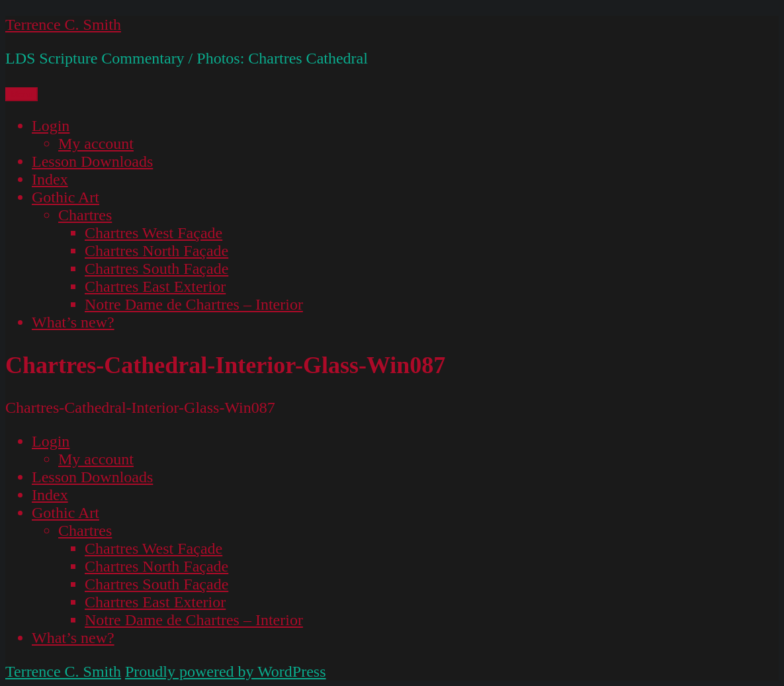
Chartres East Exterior (155, 286)
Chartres (85, 215)
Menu (22, 94)
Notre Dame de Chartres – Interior (194, 304)
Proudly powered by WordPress (226, 671)
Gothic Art (65, 197)
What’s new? (73, 322)
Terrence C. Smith (63, 24)
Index (50, 179)
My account (96, 144)
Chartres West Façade (153, 233)
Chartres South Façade (156, 269)
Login (51, 126)
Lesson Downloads (92, 161)
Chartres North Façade (156, 251)
